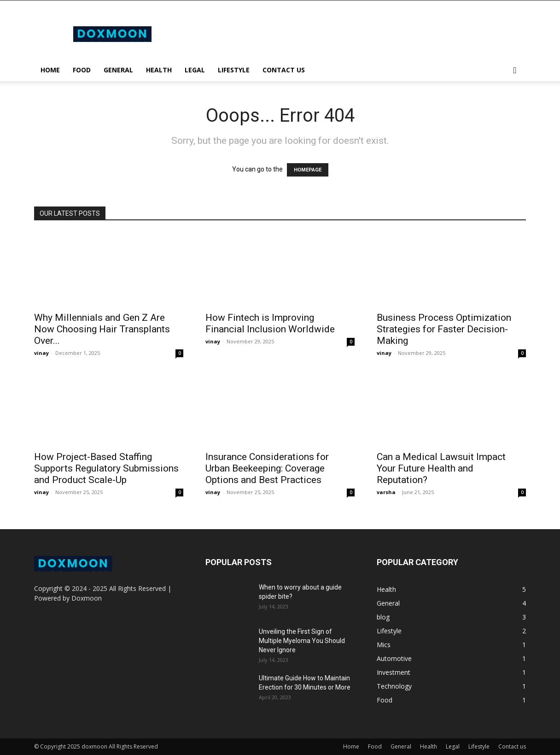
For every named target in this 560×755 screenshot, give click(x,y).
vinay (41, 353)
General (118, 70)
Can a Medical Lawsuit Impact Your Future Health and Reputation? (441, 468)
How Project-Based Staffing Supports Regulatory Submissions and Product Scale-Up (106, 468)
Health (159, 70)
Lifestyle (234, 70)
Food (82, 70)
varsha (386, 492)
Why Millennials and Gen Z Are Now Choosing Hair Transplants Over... (102, 329)
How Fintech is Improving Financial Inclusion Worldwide (270, 323)
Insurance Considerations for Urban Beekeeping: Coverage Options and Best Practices (267, 468)
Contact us (284, 70)
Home (50, 70)
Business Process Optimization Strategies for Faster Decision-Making (444, 329)
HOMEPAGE (308, 170)
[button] (515, 71)
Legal (195, 70)
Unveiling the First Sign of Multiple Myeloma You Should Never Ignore (302, 641)
